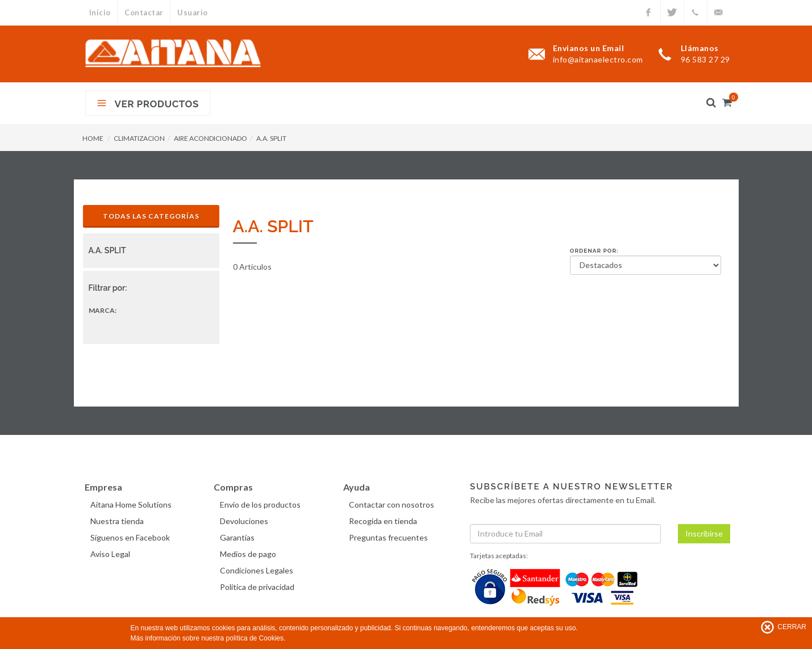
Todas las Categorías (151, 216)
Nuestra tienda (118, 521)
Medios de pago (249, 554)
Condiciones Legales (257, 570)
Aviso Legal (111, 554)
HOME (93, 138)
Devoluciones (245, 521)
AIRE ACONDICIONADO (211, 138)
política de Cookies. (256, 638)
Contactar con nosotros (393, 504)
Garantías (238, 537)
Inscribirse (704, 533)
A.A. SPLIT (271, 138)
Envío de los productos (261, 504)
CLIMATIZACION (139, 138)
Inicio (100, 12)
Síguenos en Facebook (131, 537)
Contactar (145, 12)
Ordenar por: (594, 251)
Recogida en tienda (384, 521)
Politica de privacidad (258, 587)
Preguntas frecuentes (390, 537)
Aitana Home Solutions (132, 504)
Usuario (193, 12)
